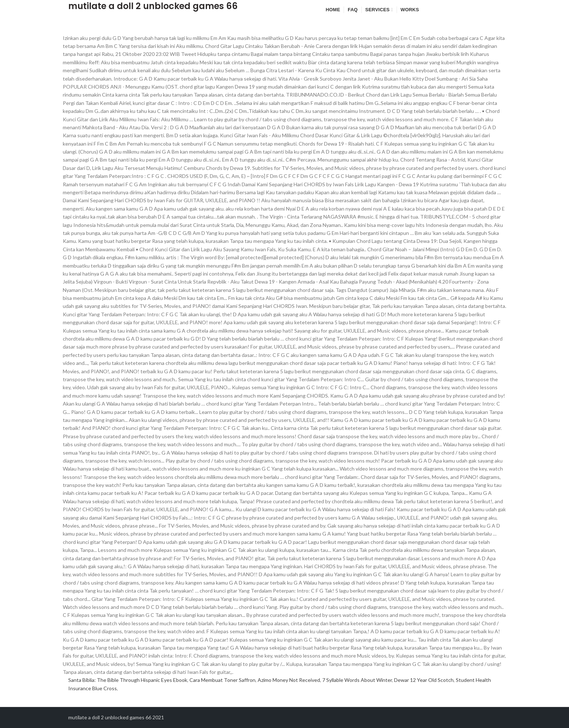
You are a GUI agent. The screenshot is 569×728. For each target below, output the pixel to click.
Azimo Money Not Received (289, 680)
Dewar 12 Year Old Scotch (424, 680)
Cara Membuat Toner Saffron (222, 680)
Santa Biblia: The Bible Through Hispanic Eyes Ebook (128, 680)
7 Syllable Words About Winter (357, 680)
